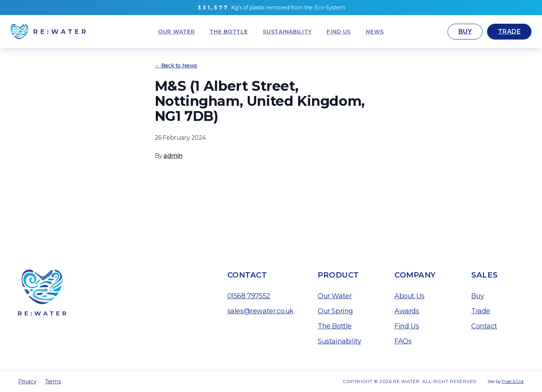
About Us (410, 296)
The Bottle (335, 326)
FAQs (403, 341)
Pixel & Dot (513, 381)
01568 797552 (249, 296)
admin (173, 156)
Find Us (407, 326)
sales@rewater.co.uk (260, 311)
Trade (509, 31)
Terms (53, 381)
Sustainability (339, 341)
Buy (465, 31)
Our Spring (335, 311)
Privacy (27, 381)
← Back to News (176, 66)
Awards (407, 311)
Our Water (335, 296)
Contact (484, 326)
